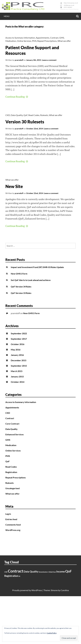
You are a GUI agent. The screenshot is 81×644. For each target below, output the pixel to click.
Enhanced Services (15, 434)
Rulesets (44, 115)
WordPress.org (13, 530)
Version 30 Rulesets (25, 122)
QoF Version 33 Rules (21, 293)
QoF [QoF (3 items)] (68, 571)
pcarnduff (19, 60)
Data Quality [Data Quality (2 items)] (31, 571)
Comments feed (13, 525)
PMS (34, 41)
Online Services (24, 41)
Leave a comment (49, 60)
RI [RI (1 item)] (19, 576)
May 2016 (16, 350)
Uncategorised (12, 488)
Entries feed (11, 519)
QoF (26, 115)
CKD (8, 115)
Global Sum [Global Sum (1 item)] (52, 572)
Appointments (43, 38)
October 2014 (18, 382)
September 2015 (19, 366)
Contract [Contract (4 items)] (16, 571)
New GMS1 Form (19, 274)
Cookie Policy (52, 633)
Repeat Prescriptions (47, 41)
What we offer (64, 41)
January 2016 (17, 355)
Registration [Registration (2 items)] (11, 576)
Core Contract (12, 424)
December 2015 (19, 360)
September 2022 (19, 333)
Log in (8, 514)
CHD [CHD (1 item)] (6, 572)
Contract (54, 38)
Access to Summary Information (20, 38)
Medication (11, 41)
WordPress (37, 590)
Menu (7, 16)
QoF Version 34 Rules (21, 287)
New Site (14, 186)
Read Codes (34, 115)
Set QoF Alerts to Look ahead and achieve (31, 280)
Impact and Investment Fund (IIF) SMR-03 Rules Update (37, 267)
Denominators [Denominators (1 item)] (43, 572)
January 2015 (17, 376)
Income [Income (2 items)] (61, 571)
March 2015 (17, 371)
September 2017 (19, 339)
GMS (62, 38)
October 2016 (18, 344)
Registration (11, 472)
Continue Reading (17, 97)
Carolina (65, 590)
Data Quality (17, 115)
